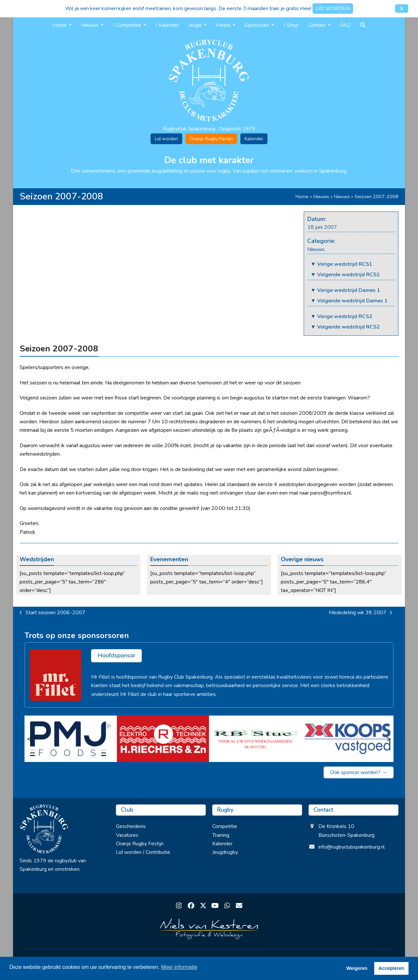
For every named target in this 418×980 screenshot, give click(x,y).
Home (302, 196)
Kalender (254, 139)
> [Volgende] (389, 739)
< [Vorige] (29, 739)
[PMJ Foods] (71, 739)
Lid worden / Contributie (143, 852)
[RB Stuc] (255, 739)
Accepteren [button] (391, 968)
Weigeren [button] (357, 968)
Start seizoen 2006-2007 (52, 613)
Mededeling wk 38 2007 (361, 613)
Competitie (225, 826)
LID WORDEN (333, 8)
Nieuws (321, 196)
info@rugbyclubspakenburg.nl (352, 847)
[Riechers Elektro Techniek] (163, 739)
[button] (402, 8)
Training (221, 835)
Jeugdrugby (225, 852)
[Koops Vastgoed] (348, 739)
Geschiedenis (131, 826)
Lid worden (166, 139)
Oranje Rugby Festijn (211, 139)
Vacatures (127, 835)
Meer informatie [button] (179, 967)
